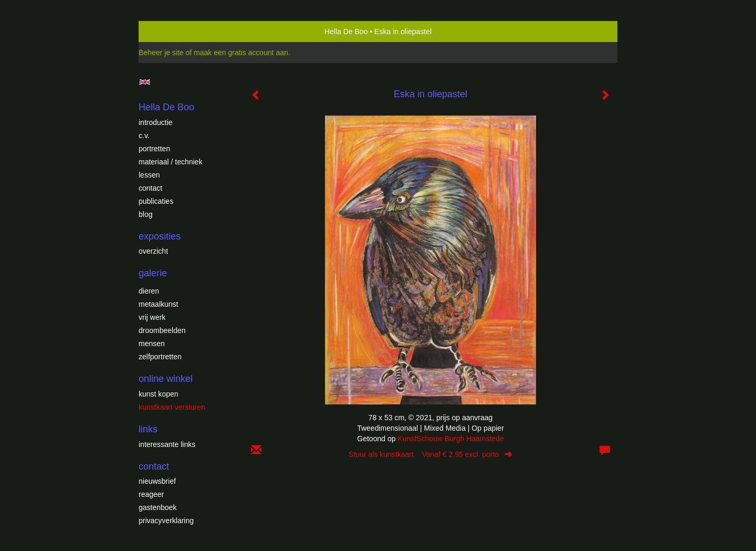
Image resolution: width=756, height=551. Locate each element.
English (145, 82)
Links (148, 429)
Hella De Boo (346, 32)
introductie (156, 122)
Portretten (154, 149)
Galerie (153, 273)
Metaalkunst (158, 304)
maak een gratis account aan (241, 53)
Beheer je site (161, 53)
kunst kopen (159, 394)
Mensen (152, 344)
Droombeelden (162, 330)
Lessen (149, 175)
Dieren (149, 291)
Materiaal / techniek (170, 162)
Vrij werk (152, 317)
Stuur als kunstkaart (430, 454)
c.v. (144, 136)
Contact (150, 188)
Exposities (160, 236)
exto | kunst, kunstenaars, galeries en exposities (168, 32)
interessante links (167, 444)
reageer (151, 494)
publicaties (156, 201)
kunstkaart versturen (172, 407)
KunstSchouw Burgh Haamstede (450, 439)
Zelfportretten (160, 357)
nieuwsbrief (157, 481)
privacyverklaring (166, 521)
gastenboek (157, 507)
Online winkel (166, 379)
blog (145, 214)
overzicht (153, 251)
